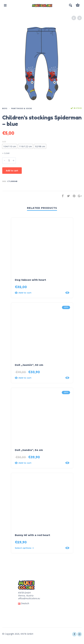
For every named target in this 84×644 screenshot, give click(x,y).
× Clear (6, 153)
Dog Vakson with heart (30, 280)
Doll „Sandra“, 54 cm (29, 450)
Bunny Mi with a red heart (32, 535)
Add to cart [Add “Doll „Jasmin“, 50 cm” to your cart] (23, 378)
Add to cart (12, 171)
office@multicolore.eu (29, 598)
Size (4, 142)
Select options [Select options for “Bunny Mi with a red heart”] (24, 548)
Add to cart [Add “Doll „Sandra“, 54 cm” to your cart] (23, 463)
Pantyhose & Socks (22, 108)
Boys (5, 108)
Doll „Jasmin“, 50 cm (29, 365)
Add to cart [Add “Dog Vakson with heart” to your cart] (23, 293)
